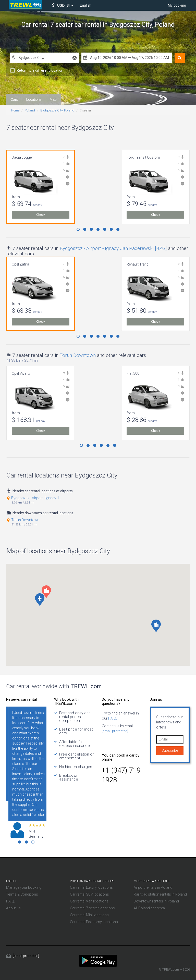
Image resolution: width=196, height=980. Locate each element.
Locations (34, 99)
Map (53, 99)
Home (15, 110)
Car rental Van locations (89, 901)
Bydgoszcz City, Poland (57, 110)
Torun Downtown (78, 355)
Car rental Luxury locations (91, 887)
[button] (63, 5)
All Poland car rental (150, 908)
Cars (14, 99)
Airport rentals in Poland (153, 887)
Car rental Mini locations (89, 915)
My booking (177, 5)
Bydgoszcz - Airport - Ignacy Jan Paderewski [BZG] (113, 248)
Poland (30, 110)
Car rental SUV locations (89, 894)
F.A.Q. (112, 718)
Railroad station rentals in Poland (160, 894)
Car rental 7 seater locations (92, 908)
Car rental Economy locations (94, 922)
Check (41, 215)
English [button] (85, 5)
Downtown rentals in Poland (156, 901)
